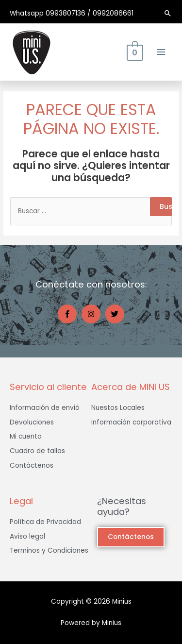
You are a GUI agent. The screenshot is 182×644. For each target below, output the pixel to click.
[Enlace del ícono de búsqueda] (168, 13)
